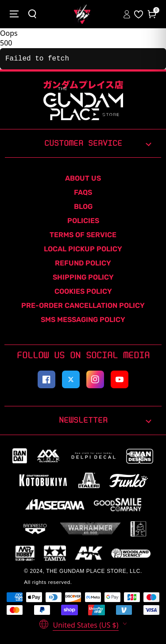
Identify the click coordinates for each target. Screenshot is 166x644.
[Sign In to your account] (128, 14)
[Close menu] (14, 14)
